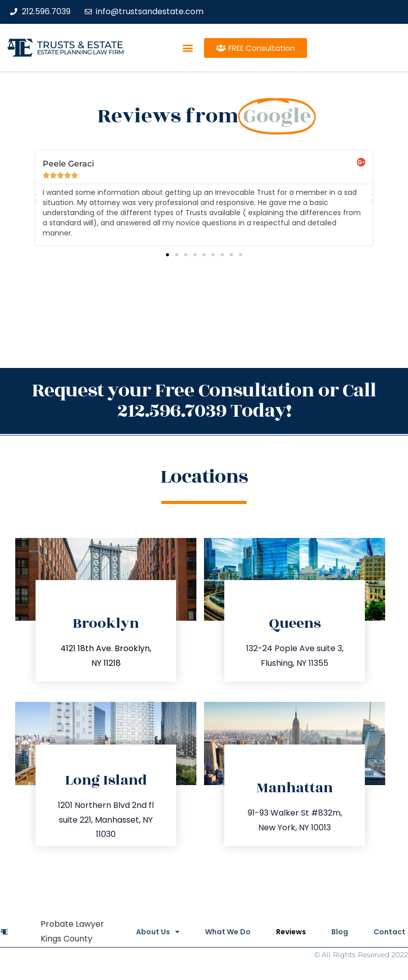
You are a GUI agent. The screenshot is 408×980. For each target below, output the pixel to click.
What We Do (228, 932)
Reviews (291, 932)
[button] (188, 48)
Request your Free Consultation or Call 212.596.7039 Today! (204, 401)
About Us (158, 932)
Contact (389, 932)
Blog (340, 932)
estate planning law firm (80, 52)
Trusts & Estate (80, 45)
